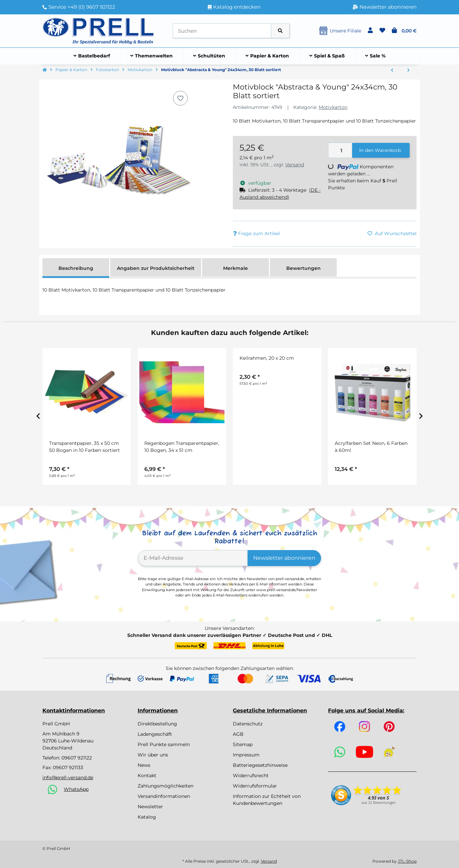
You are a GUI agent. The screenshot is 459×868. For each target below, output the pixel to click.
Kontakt (147, 775)
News (144, 765)
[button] (370, 31)
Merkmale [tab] (236, 268)
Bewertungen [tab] (303, 268)
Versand (295, 165)
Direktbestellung (157, 724)
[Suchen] (222, 31)
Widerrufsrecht (251, 775)
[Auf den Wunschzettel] (180, 98)
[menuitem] (92, 56)
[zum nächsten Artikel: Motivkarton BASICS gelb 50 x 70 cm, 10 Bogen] (408, 70)
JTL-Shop (407, 861)
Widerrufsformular (255, 786)
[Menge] (340, 150)
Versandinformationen (164, 796)
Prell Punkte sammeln (164, 744)
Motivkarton (333, 107)
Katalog (147, 817)
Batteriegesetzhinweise (260, 765)
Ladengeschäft (155, 734)
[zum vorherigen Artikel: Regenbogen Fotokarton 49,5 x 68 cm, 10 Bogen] (392, 70)
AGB (238, 734)
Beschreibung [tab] (76, 268)
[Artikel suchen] (280, 31)
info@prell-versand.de (68, 777)
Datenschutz (248, 724)
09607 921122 (77, 758)
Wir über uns (153, 755)
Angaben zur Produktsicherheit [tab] (156, 268)
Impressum (246, 755)
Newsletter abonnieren (284, 558)
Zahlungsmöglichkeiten (166, 786)
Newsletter (150, 807)
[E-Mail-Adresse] (193, 558)
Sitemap (243, 744)
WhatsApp (76, 789)
